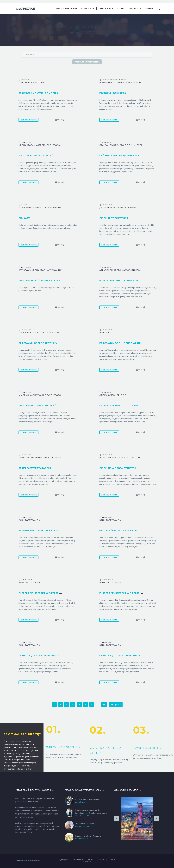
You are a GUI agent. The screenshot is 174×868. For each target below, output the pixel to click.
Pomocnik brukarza (113, 93)
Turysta (112, 860)
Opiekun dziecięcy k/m (114, 218)
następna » (116, 704)
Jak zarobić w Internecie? (86, 824)
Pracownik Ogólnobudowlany (120, 343)
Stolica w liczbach (66, 9)
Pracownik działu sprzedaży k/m (121, 281)
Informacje (135, 9)
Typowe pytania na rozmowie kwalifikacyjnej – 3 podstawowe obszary (92, 811)
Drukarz (24, 218)
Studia (121, 9)
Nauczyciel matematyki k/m (37, 156)
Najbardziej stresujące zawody (88, 799)
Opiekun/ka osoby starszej (118, 468)
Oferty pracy (106, 9)
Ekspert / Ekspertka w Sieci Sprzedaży (44, 531)
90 (104, 704)
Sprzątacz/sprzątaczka (35, 468)
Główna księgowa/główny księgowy (124, 156)
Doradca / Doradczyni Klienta (39, 656)
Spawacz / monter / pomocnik (38, 93)
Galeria (149, 9)
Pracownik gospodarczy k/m (38, 343)
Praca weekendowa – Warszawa (88, 836)
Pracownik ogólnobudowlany (40, 281)
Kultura (101, 860)
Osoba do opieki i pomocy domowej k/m (126, 406)
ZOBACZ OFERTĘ (28, 120)
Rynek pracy (88, 9)
